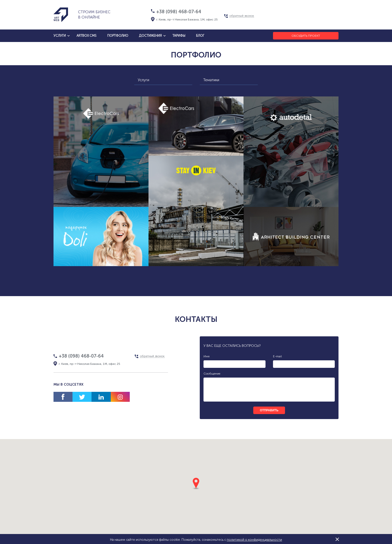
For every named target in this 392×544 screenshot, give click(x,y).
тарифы (179, 36)
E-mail (277, 356)
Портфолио (118, 36)
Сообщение (212, 374)
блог (200, 36)
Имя (206, 356)
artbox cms (86, 36)
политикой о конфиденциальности (254, 540)
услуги (60, 36)
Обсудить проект (306, 36)
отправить (269, 410)
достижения (150, 36)
